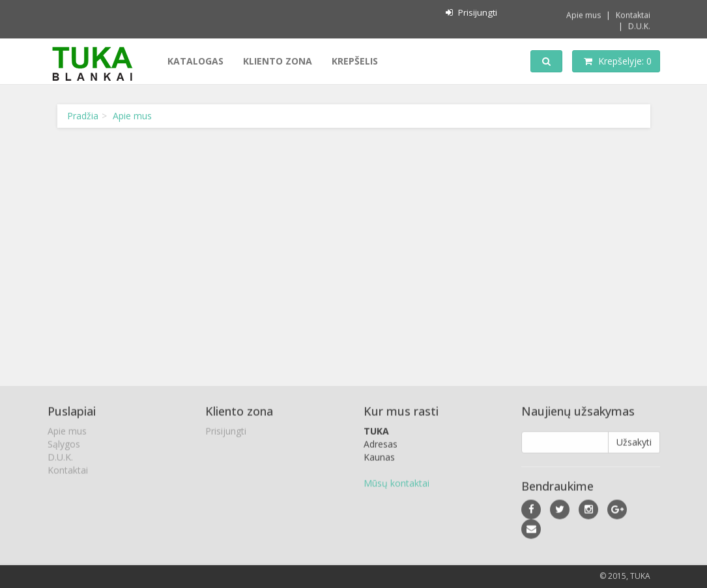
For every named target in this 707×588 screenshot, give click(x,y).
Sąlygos (64, 446)
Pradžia (83, 116)
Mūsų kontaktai (397, 485)
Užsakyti (634, 444)
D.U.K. (639, 26)
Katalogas (195, 61)
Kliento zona (278, 61)
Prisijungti (470, 12)
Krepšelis (355, 61)
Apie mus (584, 14)
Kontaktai (633, 14)
